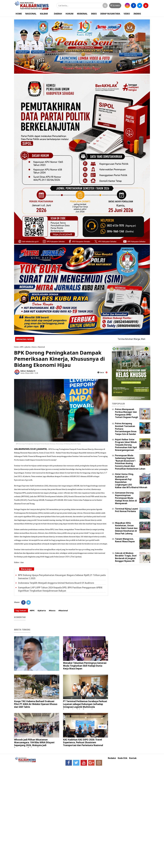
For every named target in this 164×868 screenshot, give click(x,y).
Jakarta (28, 347)
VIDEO (127, 14)
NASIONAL (31, 14)
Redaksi (112, 758)
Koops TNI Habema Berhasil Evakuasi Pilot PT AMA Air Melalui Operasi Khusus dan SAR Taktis (36, 704)
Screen (115, 5)
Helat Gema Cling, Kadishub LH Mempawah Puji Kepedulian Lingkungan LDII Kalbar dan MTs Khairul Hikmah (131, 481)
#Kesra (52, 611)
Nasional (41, 347)
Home (16, 347)
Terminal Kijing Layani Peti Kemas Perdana (127, 510)
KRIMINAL (82, 14)
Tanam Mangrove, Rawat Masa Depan (125, 540)
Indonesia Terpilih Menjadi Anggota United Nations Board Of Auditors (56, 583)
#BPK (32, 611)
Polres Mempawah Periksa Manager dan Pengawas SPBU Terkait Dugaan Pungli (127, 413)
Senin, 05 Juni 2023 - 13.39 (29, 373)
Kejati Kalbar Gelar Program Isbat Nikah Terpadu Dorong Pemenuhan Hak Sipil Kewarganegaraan (126, 445)
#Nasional (63, 611)
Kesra (34, 347)
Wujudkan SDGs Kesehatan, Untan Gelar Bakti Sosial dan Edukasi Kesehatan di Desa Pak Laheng (126, 528)
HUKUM (70, 14)
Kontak (133, 758)
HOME (19, 14)
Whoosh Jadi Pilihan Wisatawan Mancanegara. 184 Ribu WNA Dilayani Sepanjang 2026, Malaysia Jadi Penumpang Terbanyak (34, 744)
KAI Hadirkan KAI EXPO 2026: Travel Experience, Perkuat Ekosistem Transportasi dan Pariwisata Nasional (83, 742)
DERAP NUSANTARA (110, 14)
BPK (22, 347)
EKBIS (94, 14)
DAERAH (58, 14)
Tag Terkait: (21, 611)
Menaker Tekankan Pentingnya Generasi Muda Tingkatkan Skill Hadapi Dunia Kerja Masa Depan (85, 666)
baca (101, 372)
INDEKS (137, 14)
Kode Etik (123, 758)
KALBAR (44, 14)
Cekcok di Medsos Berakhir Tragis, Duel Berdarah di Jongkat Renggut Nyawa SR (126, 557)
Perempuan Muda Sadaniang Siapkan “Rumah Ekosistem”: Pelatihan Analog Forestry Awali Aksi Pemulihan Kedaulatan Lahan (130, 462)
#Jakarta (42, 611)
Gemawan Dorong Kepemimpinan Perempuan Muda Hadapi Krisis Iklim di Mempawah (126, 498)
